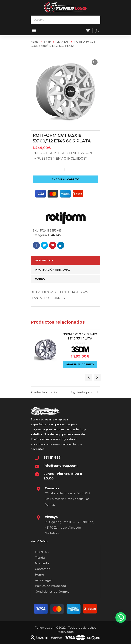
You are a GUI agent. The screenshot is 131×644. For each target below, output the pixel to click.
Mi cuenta (42, 563)
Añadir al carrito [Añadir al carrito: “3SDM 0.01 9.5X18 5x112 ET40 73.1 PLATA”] (80, 364)
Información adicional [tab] (53, 270)
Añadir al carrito (66, 179)
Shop (47, 42)
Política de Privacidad (50, 586)
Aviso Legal (43, 580)
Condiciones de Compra (52, 592)
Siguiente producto (85, 392)
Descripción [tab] (44, 260)
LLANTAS (63, 42)
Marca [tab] (40, 279)
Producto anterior (44, 392)
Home (35, 42)
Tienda (40, 558)
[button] (95, 62)
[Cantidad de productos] (65, 169)
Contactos (42, 569)
